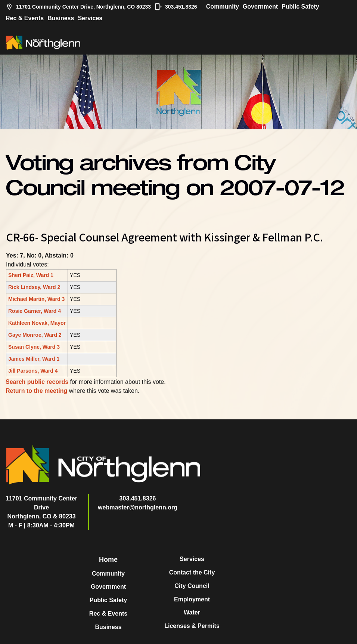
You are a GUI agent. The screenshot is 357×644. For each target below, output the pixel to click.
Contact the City (192, 572)
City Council (192, 586)
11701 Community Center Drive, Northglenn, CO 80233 (78, 7)
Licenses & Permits (192, 626)
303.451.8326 (176, 7)
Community (223, 7)
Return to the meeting (36, 391)
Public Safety (300, 7)
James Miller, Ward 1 (34, 359)
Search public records (37, 382)
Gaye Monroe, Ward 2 (35, 335)
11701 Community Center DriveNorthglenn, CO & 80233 (41, 507)
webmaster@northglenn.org (138, 507)
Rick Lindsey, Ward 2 (34, 287)
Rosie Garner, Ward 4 (35, 311)
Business (61, 18)
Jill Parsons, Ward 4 (33, 371)
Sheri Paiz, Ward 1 (31, 275)
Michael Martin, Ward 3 (36, 299)
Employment (192, 599)
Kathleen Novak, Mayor (37, 323)
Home (108, 560)
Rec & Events (25, 18)
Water (192, 612)
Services (90, 18)
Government (260, 7)
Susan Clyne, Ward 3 (34, 347)
